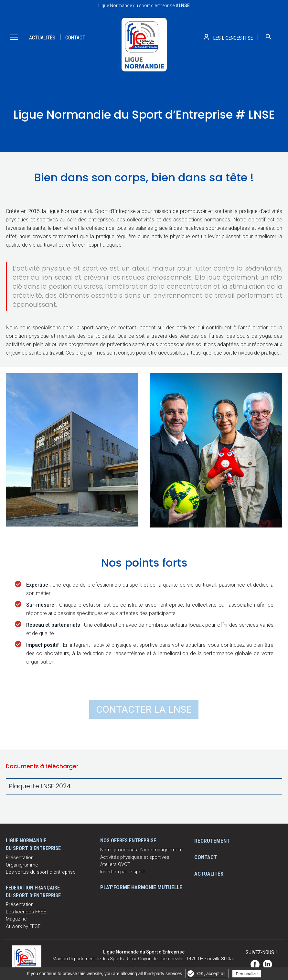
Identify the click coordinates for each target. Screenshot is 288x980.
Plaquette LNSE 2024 (40, 786)
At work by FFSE (23, 926)
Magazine (16, 919)
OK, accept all (211, 974)
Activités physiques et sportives (135, 857)
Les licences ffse (233, 38)
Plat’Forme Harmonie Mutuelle (141, 887)
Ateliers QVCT (115, 864)
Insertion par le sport (123, 872)
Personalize (247, 974)
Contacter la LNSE (144, 709)
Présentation (20, 857)
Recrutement (212, 841)
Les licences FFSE (26, 912)
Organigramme (22, 865)
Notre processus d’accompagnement (141, 850)
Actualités (42, 38)
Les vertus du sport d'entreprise (41, 872)
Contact (75, 38)
